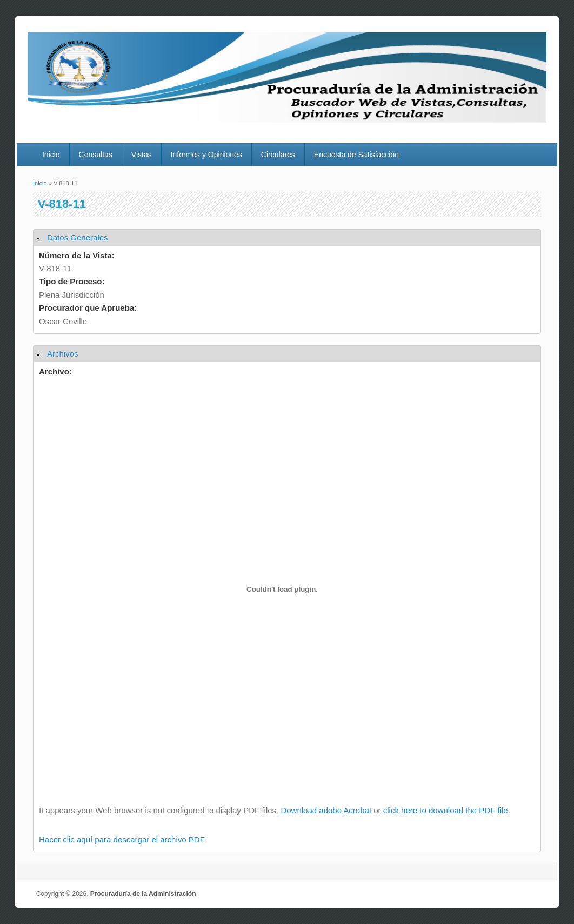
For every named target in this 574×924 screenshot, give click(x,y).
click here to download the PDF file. (447, 810)
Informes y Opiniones (206, 155)
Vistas (142, 155)
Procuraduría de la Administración (143, 894)
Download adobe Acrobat (327, 810)
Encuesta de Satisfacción (356, 155)
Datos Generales (78, 237)
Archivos (63, 354)
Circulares (278, 155)
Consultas (96, 155)
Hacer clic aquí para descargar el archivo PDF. (122, 839)
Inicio (51, 155)
